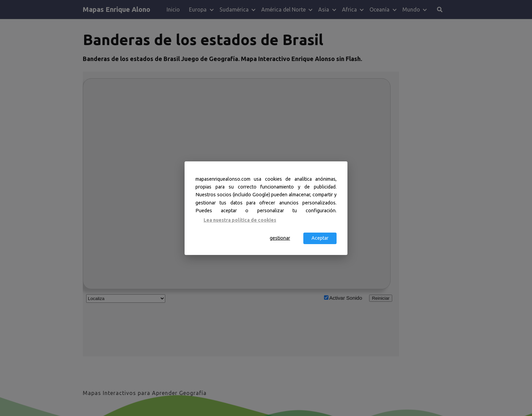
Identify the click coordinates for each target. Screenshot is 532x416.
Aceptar (320, 238)
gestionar (280, 238)
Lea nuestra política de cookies (240, 220)
